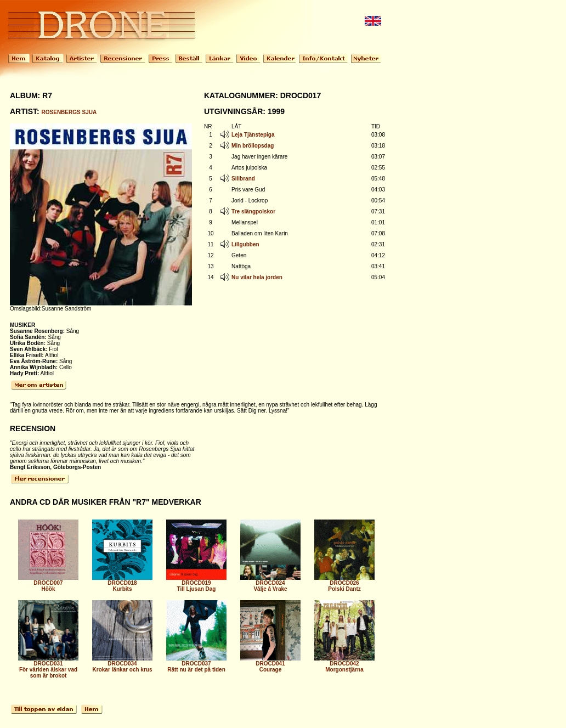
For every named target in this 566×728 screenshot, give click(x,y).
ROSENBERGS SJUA (69, 112)
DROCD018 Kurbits (122, 583)
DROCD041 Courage (270, 664)
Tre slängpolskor (253, 211)
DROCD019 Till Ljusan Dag (196, 583)
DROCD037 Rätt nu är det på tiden (196, 664)
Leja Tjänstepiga (253, 135)
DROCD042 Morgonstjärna (344, 664)
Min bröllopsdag (253, 146)
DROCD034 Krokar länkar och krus (122, 664)
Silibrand (243, 179)
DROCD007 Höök (48, 583)
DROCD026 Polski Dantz (344, 583)
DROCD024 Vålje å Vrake (270, 583)
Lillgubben (245, 244)
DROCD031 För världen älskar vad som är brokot (48, 667)
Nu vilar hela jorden (257, 277)
